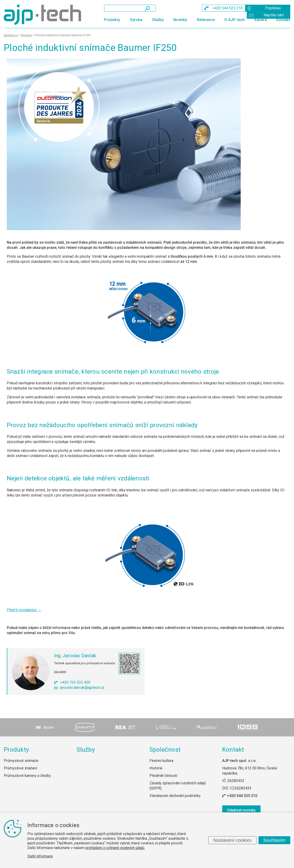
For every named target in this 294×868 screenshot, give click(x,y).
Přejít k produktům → (24, 610)
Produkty (112, 20)
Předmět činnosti (163, 776)
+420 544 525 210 (242, 796)
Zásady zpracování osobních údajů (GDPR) (178, 786)
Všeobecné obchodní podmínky (175, 796)
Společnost (165, 750)
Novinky (180, 20)
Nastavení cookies (232, 840)
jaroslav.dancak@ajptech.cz (82, 688)
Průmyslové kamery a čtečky (27, 776)
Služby (158, 20)
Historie (156, 768)
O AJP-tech (234, 20)
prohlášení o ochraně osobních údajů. (115, 848)
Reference (206, 20)
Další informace (40, 856)
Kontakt (283, 20)
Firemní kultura (161, 761)
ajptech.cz (11, 35)
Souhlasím (274, 840)
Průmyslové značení (20, 768)
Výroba (136, 20)
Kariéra (261, 20)
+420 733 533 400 (75, 682)
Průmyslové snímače (21, 761)
